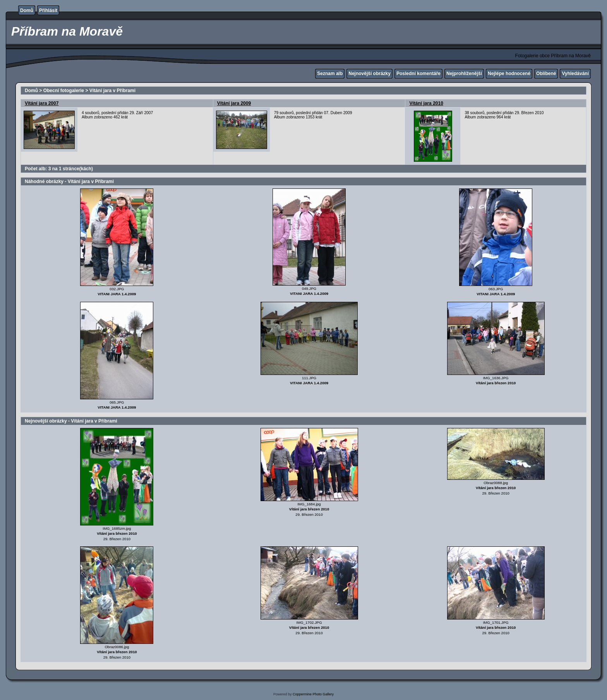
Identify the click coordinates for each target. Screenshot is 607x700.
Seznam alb (330, 74)
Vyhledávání (575, 74)
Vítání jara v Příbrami (112, 91)
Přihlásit (48, 10)
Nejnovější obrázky (370, 74)
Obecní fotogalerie (64, 91)
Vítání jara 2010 (426, 103)
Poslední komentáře (418, 74)
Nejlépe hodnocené (509, 74)
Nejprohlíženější (464, 74)
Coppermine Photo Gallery (313, 694)
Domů (27, 10)
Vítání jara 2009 (234, 103)
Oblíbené (546, 74)
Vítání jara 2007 (42, 103)
